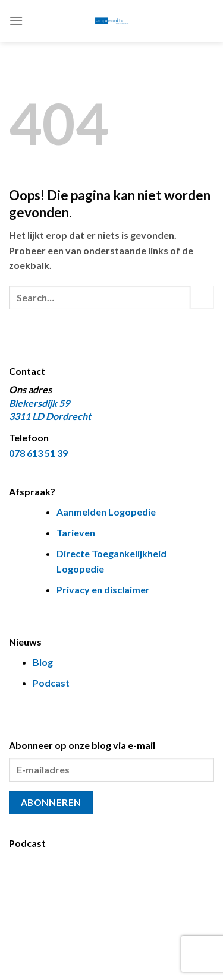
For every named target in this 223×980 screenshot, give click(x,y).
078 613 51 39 (38, 453)
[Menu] (16, 20)
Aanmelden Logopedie (106, 512)
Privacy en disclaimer (103, 589)
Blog (43, 662)
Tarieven (76, 532)
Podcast (51, 683)
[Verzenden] (202, 297)
